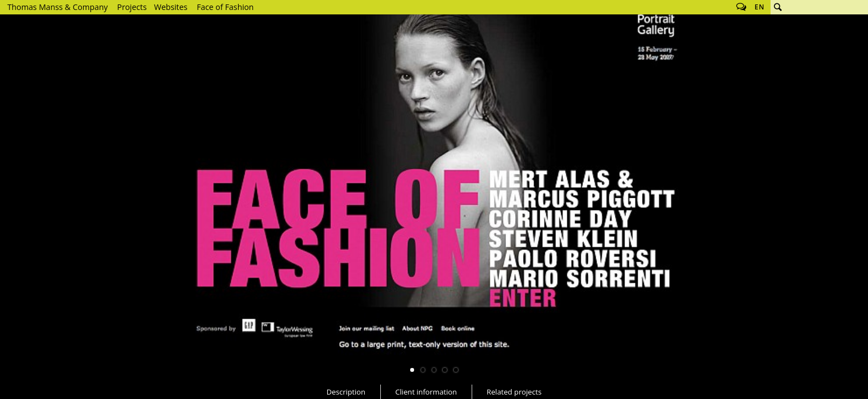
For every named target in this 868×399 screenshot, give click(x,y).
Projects (132, 7)
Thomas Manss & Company (57, 7)
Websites (170, 7)
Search (778, 7)
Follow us (741, 7)
